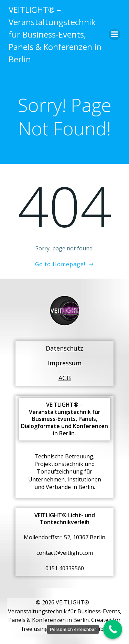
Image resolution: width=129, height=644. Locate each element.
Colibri (99, 629)
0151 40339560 (65, 568)
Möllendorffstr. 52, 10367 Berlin (64, 537)
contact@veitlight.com (65, 553)
